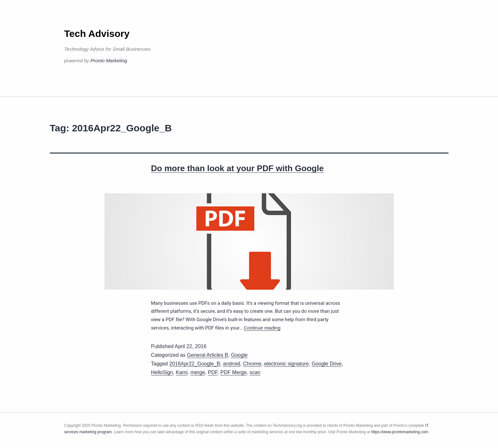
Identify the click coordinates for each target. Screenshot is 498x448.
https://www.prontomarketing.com (399, 432)
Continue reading (262, 328)
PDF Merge (234, 372)
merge (198, 372)
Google (240, 355)
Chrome (252, 364)
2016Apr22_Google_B (195, 364)
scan (255, 372)
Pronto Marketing (109, 61)
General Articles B (208, 355)
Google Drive (326, 364)
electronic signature (287, 364)
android (232, 364)
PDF (213, 372)
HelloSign (162, 372)
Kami (182, 372)
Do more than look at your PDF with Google (237, 168)
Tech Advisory (97, 34)
